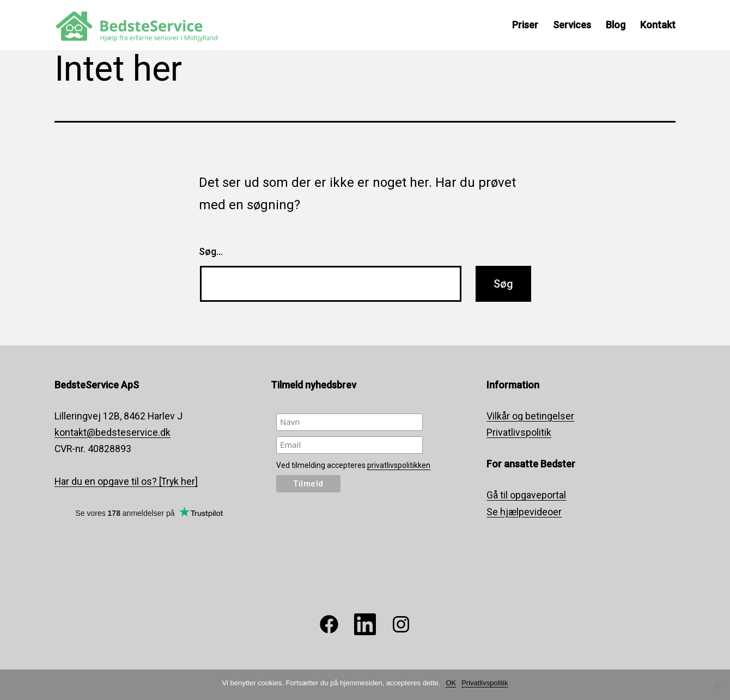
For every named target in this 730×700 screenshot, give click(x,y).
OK (451, 683)
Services (572, 25)
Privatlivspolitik (519, 433)
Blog (616, 25)
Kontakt (658, 25)
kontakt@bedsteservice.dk (112, 433)
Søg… (211, 251)
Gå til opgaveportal (526, 495)
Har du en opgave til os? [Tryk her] (126, 482)
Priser (525, 25)
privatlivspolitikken (399, 465)
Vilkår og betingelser (530, 416)
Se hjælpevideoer (524, 512)
